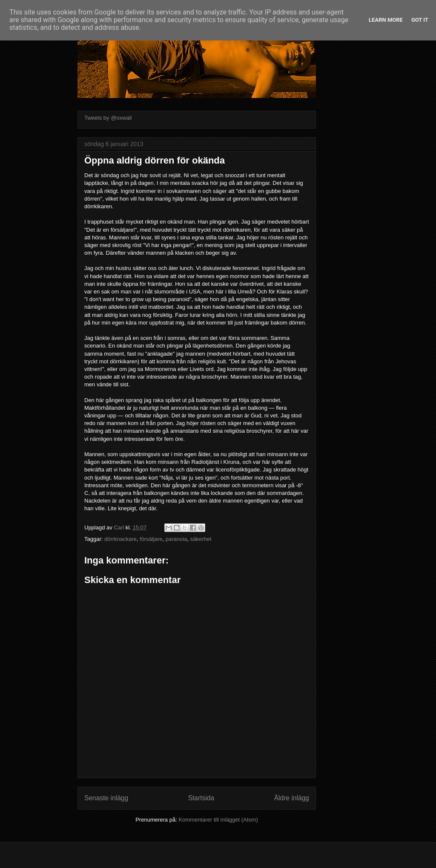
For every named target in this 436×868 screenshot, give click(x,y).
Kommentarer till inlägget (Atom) (218, 820)
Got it (420, 20)
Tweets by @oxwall (108, 118)
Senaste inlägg (106, 798)
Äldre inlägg (292, 798)
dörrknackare (120, 539)
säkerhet (201, 539)
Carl (119, 527)
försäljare (151, 539)
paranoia (176, 539)
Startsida (201, 798)
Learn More (386, 20)
